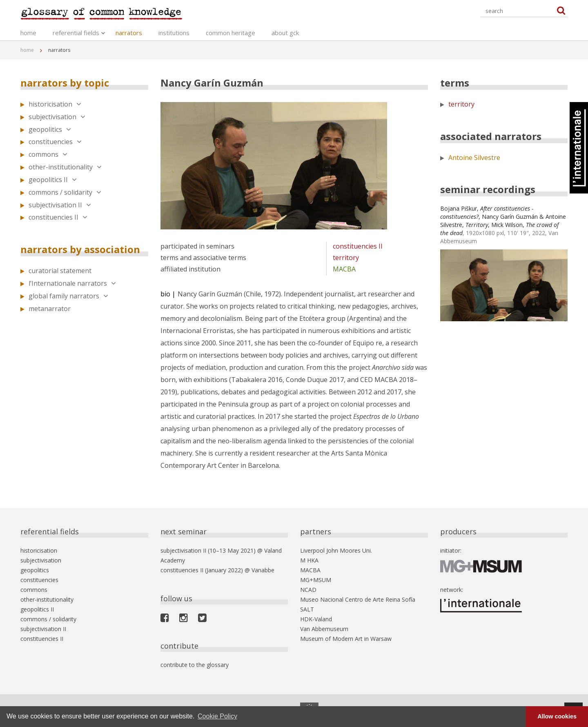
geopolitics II (53, 180)
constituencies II (58, 217)
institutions (174, 33)
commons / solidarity (65, 192)
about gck (285, 33)
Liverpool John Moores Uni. (336, 550)
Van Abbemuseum (324, 629)
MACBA (344, 269)
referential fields (76, 33)
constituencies (55, 142)
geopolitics (50, 129)
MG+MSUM (316, 580)
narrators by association (80, 249)
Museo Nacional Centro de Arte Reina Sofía (358, 599)
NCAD (308, 590)
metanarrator (50, 309)
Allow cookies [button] (557, 716)
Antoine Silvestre (474, 158)
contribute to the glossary (195, 665)
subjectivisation (57, 117)
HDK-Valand (316, 619)
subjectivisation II (60, 205)
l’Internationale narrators (72, 283)
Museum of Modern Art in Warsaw (346, 639)
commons (48, 154)
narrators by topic (65, 83)
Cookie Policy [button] (217, 716)
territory (346, 258)
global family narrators (68, 296)
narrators (129, 33)
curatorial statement (60, 271)
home (28, 33)
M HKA (309, 560)
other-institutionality (65, 167)
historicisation (55, 104)
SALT (307, 609)
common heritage (231, 33)
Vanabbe (263, 570)
